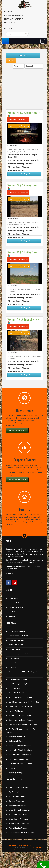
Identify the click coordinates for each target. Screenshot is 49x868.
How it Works (14, 658)
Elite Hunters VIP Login (18, 679)
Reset (11, 61)
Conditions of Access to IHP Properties (24, 702)
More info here (17, 430)
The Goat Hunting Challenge (20, 745)
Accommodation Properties (19, 814)
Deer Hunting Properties (18, 787)
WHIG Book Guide (16, 645)
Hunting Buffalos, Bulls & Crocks (21, 750)
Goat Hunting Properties (18, 796)
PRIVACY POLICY (11, 845)
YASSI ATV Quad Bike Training (21, 706)
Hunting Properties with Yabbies (21, 833)
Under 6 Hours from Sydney (19, 810)
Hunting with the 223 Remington (21, 697)
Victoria (12, 616)
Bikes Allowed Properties (18, 819)
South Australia (15, 612)
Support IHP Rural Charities (19, 693)
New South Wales (15, 603)
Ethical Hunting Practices (18, 636)
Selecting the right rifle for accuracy (22, 720)
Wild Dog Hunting (15, 773)
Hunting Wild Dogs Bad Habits (20, 764)
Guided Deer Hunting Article (20, 715)
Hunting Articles (15, 688)
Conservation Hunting (17, 631)
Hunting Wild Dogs (16, 711)
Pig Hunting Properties (18, 792)
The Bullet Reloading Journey (20, 755)
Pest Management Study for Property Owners (22, 673)
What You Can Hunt (16, 640)
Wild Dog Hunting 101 (17, 736)
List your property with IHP (19, 654)
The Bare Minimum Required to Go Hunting (21, 730)
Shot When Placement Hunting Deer (23, 724)
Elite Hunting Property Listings (21, 684)
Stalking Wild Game (16, 741)
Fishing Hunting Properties (19, 828)
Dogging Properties (16, 801)
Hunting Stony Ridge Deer (19, 759)
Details (24, 174)
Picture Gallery (14, 649)
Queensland (13, 145)
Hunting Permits (15, 663)
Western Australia (16, 607)
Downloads (13, 667)
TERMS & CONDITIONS (25, 845)
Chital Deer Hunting (16, 768)
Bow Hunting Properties (18, 805)
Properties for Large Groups (19, 823)
